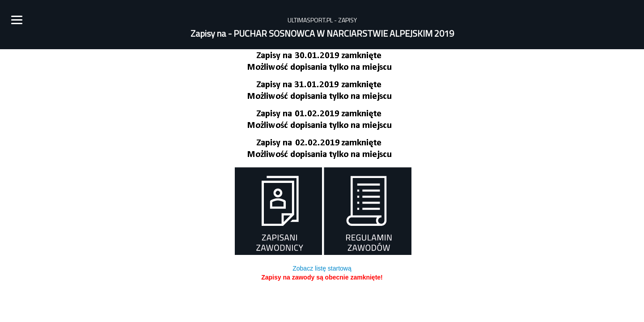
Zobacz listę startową (322, 268)
